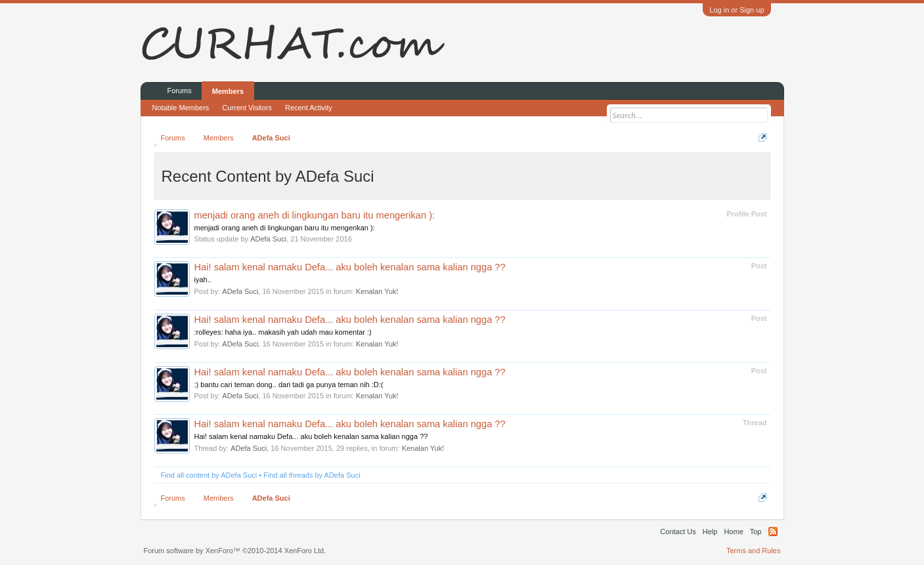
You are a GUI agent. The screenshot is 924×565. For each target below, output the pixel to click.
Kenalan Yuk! (377, 291)
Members (228, 91)
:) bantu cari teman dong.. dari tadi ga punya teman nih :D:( (289, 385)
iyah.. (203, 280)
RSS (773, 532)
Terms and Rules (754, 551)
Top (756, 532)
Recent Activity (309, 108)
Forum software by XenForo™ (235, 551)
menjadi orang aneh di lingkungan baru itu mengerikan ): (315, 215)
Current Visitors (247, 108)
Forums (180, 91)
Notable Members (181, 108)
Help (710, 532)
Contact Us (678, 532)
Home (733, 532)
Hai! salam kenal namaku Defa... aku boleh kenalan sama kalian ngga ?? (350, 267)
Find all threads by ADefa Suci (312, 475)
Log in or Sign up (737, 10)
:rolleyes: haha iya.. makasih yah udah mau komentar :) (283, 332)
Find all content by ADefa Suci (209, 475)
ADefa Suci (268, 239)
